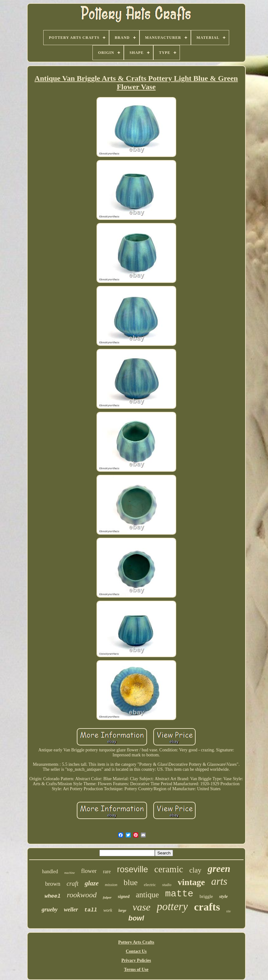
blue (131, 882)
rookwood (82, 895)
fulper (107, 897)
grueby (50, 910)
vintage (191, 882)
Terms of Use (136, 970)
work (108, 910)
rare (107, 871)
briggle (206, 896)
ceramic (169, 869)
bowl (136, 918)
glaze (92, 883)
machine (70, 873)
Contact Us (136, 951)
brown (53, 884)
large (122, 910)
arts (219, 881)
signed (124, 897)
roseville (132, 869)
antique (147, 895)
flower (89, 871)
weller (71, 910)
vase (142, 907)
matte (179, 894)
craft (72, 884)
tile (229, 911)
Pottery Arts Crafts (136, 942)
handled (50, 871)
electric (150, 885)
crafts (207, 907)
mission (111, 885)
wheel (53, 896)
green (219, 869)
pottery (172, 907)
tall (91, 910)
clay (195, 870)
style (223, 896)
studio (167, 885)
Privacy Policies (136, 960)
